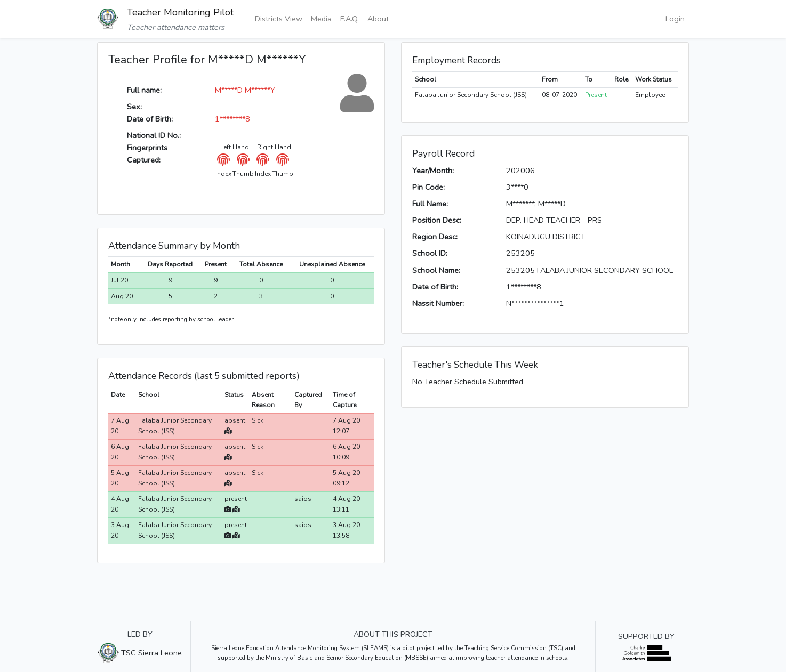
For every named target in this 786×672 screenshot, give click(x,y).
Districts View (279, 19)
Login (675, 19)
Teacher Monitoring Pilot (180, 12)
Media (321, 19)
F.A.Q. (350, 19)
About (378, 19)
